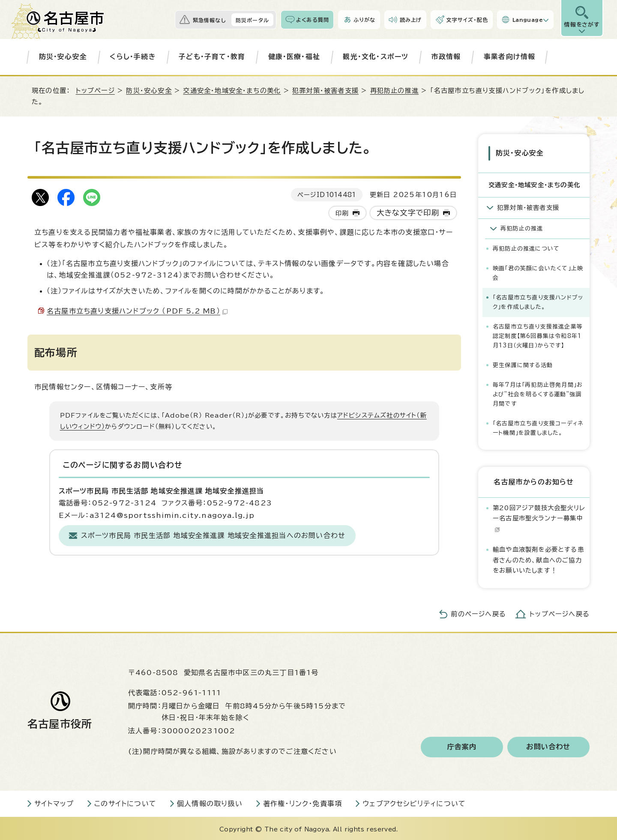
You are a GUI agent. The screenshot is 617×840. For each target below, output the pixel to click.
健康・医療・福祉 (294, 57)
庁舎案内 (462, 746)
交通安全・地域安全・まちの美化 (232, 91)
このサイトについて (125, 802)
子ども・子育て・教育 (212, 57)
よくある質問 (313, 20)
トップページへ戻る (560, 613)
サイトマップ (54, 802)
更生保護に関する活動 (523, 364)
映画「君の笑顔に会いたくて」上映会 (538, 272)
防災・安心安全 (63, 57)
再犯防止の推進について (526, 247)
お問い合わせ (548, 746)
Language (528, 20)
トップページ (95, 91)
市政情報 (446, 57)
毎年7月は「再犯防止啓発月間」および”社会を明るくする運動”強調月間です (538, 393)
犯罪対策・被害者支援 (325, 91)
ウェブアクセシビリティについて (414, 802)
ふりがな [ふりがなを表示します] (364, 20)
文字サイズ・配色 (467, 20)
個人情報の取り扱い (210, 802)
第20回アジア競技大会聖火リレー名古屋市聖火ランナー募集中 (539, 517)
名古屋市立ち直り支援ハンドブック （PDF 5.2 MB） (137, 311)
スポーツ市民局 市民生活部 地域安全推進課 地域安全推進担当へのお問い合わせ (213, 535)
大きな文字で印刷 (408, 213)
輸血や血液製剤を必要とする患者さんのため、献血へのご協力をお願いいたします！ (538, 559)
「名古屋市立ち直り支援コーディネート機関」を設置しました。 (538, 427)
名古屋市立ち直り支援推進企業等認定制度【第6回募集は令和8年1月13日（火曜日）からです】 (538, 335)
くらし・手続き (133, 57)
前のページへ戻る (478, 613)
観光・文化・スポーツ (376, 57)
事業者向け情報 (509, 57)
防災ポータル (252, 20)
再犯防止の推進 (394, 91)
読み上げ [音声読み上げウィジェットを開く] (411, 20)
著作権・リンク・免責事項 (303, 802)
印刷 (342, 213)
